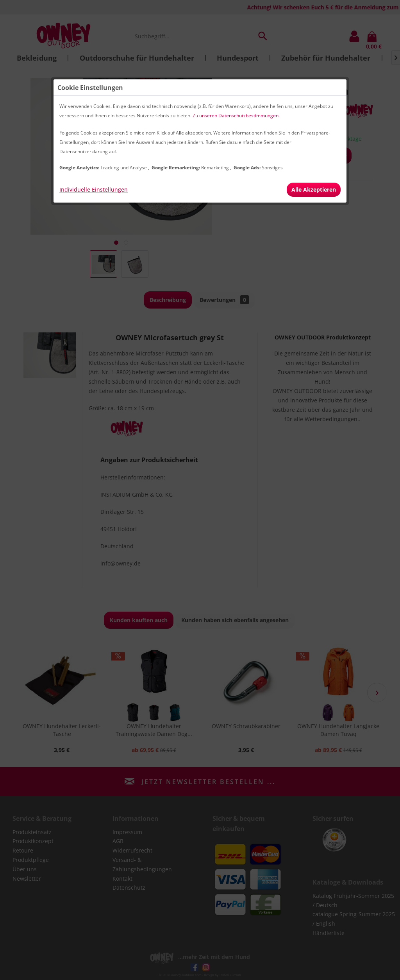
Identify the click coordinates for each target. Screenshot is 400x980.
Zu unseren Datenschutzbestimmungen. (236, 116)
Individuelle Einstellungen (94, 189)
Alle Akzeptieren (314, 189)
